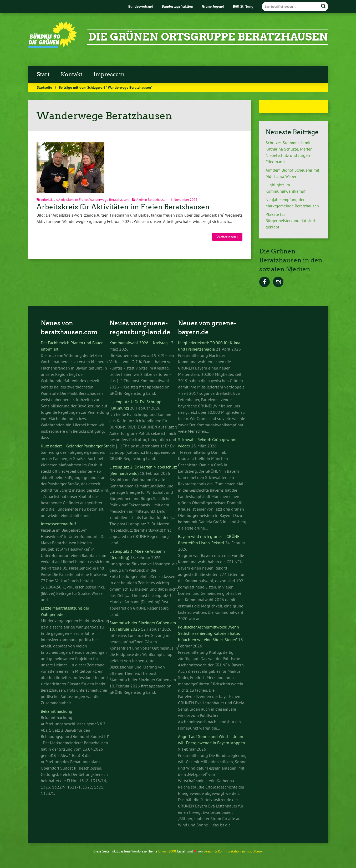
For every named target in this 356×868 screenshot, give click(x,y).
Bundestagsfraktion (177, 6)
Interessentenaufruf (58, 524)
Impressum (109, 74)
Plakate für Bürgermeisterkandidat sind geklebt (290, 221)
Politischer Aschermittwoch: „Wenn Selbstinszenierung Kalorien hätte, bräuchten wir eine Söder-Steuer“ (209, 633)
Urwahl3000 (167, 851)
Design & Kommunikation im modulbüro (233, 851)
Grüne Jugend (213, 6)
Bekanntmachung (57, 711)
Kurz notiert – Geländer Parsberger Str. (75, 446)
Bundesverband (141, 6)
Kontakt (72, 74)
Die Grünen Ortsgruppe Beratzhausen (208, 37)
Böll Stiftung (243, 6)
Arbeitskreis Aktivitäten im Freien (65, 200)
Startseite (44, 87)
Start (43, 74)
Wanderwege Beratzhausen (109, 200)
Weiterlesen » (227, 237)
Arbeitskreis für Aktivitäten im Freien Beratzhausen (123, 207)
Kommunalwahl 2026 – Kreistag (139, 343)
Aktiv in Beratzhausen (152, 200)
